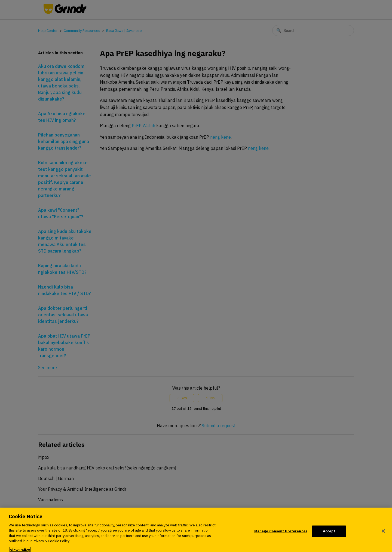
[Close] (383, 533)
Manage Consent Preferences (281, 533)
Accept (329, 533)
